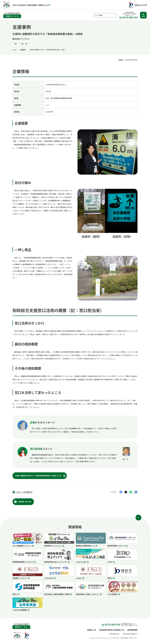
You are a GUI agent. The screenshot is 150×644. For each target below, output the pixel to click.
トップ (14, 50)
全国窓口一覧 (91, 630)
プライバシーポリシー (130, 634)
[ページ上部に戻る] (138, 518)
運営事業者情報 (132, 630)
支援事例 (23, 50)
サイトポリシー (114, 634)
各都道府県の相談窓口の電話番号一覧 (112, 630)
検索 (115, 15)
